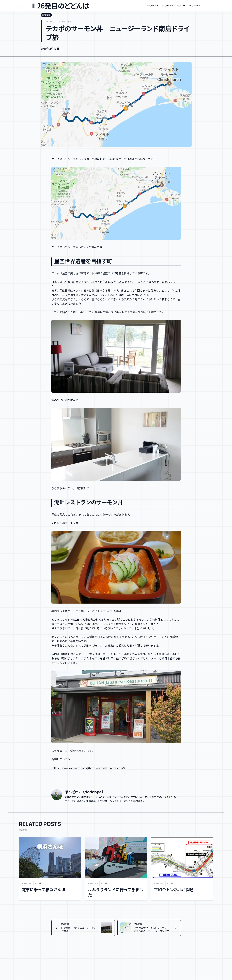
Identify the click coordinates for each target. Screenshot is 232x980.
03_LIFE (181, 6)
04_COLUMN (194, 6)
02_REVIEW (167, 6)
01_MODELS (153, 6)
